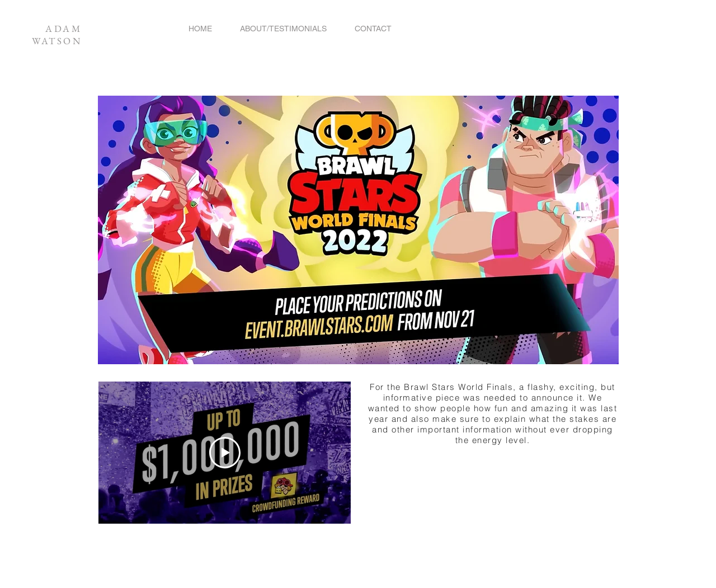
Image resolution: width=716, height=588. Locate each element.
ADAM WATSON (57, 35)
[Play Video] (225, 453)
